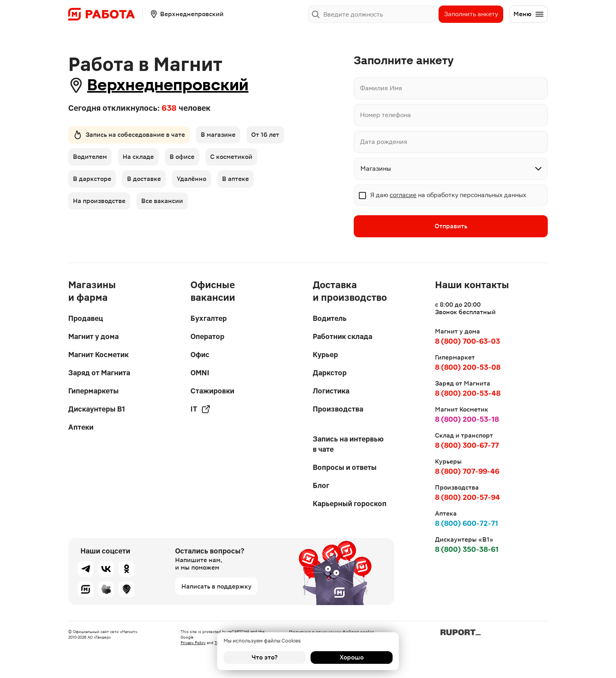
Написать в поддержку (217, 586)
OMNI (200, 373)
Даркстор (330, 373)
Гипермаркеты (93, 391)
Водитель (330, 318)
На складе (138, 157)
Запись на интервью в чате (348, 444)
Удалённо (191, 179)
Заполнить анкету (471, 14)
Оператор (207, 336)
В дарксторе (92, 179)
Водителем (90, 157)
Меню (529, 14)
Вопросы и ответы (345, 467)
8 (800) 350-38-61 (467, 549)
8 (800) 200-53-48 (468, 393)
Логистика (331, 391)
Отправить (451, 226)
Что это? (265, 657)
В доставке (144, 179)
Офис (200, 355)
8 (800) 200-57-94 (468, 497)
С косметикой (231, 157)
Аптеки (81, 427)
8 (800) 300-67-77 (467, 445)
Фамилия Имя (381, 88)
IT (201, 409)
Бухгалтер (209, 318)
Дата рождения (384, 142)
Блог (321, 485)
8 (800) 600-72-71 (467, 523)
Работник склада (343, 336)
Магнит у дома (93, 336)
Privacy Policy (193, 643)
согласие (403, 195)
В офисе (182, 157)
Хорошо (352, 657)
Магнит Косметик (98, 355)
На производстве (99, 201)
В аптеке (235, 179)
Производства (338, 409)
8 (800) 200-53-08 (468, 367)
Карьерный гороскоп (350, 504)
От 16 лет (265, 135)
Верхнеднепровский (168, 85)
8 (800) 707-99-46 (467, 471)
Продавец (86, 318)
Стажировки (212, 391)
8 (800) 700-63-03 (468, 341)
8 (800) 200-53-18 (467, 419)
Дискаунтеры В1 (97, 409)
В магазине (218, 135)
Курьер (325, 355)
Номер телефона (385, 115)
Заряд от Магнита (99, 373)
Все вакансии (162, 201)
